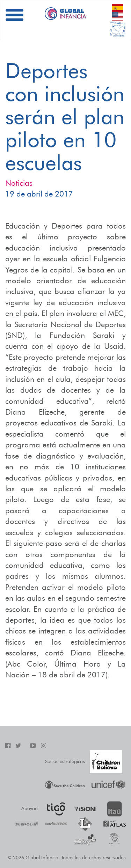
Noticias (19, 183)
